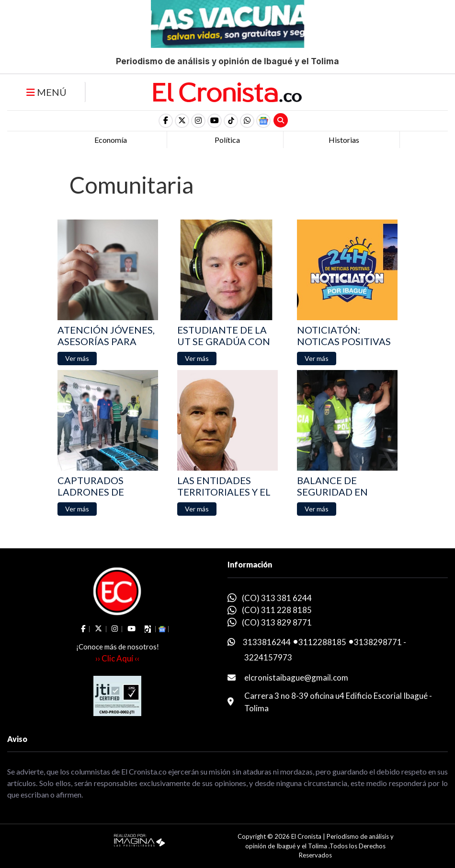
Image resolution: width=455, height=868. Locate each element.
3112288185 (322, 642)
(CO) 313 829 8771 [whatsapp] (277, 622)
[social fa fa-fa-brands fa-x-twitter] (182, 121)
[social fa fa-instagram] (198, 121)
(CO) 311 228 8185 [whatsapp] (277, 610)
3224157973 (268, 657)
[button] (247, 121)
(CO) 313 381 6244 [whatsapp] (277, 598)
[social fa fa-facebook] (166, 121)
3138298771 (378, 642)
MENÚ (46, 92)
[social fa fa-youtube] (215, 121)
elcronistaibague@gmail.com (296, 677)
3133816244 (267, 642)
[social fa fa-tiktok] (231, 121)
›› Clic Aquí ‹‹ (117, 658)
